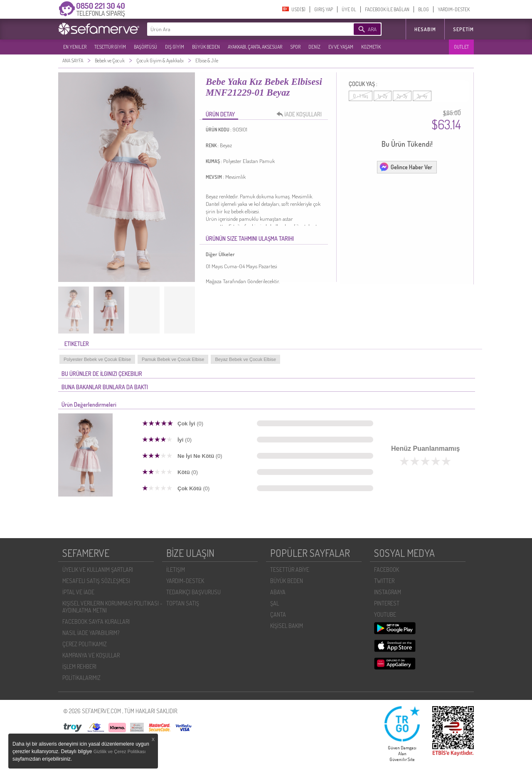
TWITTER (384, 581)
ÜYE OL (349, 9)
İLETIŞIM (176, 570)
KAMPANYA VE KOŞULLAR (91, 655)
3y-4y (422, 96)
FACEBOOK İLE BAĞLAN (387, 9)
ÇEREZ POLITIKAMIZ (85, 644)
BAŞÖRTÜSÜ (145, 47)
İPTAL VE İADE (78, 592)
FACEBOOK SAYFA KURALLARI (96, 622)
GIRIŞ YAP (324, 9)
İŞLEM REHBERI (79, 666)
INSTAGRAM (388, 592)
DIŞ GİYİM (175, 47)
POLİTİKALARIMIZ (81, 678)
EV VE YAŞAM (341, 47)
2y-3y (402, 96)
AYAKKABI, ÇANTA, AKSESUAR (255, 47)
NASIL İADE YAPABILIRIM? (91, 633)
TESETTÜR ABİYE (290, 570)
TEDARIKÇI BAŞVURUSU (193, 592)
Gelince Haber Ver (406, 167)
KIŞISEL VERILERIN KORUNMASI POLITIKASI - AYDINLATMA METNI (112, 607)
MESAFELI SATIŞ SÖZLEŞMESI (96, 581)
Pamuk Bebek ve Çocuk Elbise (173, 359)
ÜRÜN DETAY (220, 114)
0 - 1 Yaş (361, 96)
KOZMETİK (371, 47)
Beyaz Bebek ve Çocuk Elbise (245, 359)
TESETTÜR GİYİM (110, 47)
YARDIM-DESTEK (454, 9)
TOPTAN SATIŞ (183, 603)
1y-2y (383, 96)
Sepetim (463, 29)
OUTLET (461, 47)
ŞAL (275, 603)
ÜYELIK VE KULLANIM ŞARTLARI (98, 570)
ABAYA (278, 592)
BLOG (424, 9)
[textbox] (238, 29)
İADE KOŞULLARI (301, 114)
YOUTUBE (385, 614)
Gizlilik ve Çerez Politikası (120, 751)
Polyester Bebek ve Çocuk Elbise (97, 359)
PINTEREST (387, 603)
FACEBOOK (387, 570)
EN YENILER (75, 47)
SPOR (295, 47)
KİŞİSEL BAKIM (287, 626)
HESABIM (425, 29)
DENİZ (314, 47)
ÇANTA (278, 614)
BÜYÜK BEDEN (206, 47)
